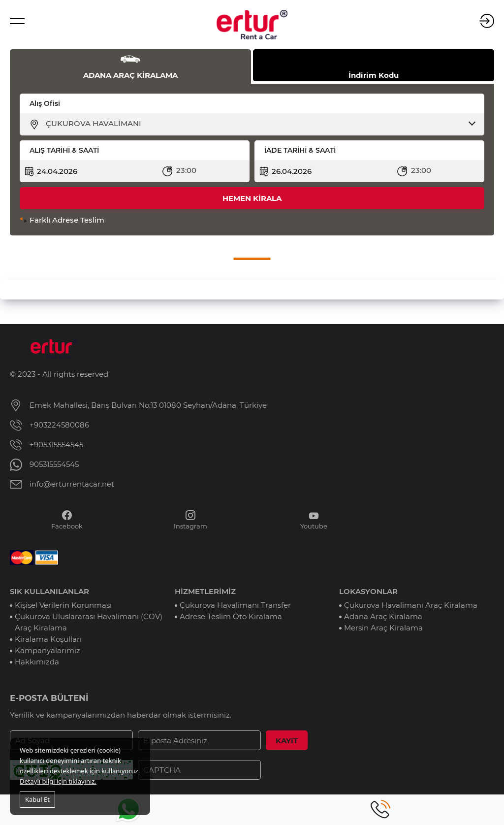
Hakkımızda (37, 662)
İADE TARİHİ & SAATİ (300, 150)
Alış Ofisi (45, 103)
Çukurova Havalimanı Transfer (235, 605)
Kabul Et (37, 799)
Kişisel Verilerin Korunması (63, 605)
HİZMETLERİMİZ (205, 591)
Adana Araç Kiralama (383, 616)
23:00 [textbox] (186, 170)
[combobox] (258, 124)
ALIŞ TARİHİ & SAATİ (64, 150)
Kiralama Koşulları (48, 639)
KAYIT (287, 741)
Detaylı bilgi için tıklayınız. (58, 781)
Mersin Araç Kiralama (383, 628)
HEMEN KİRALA (252, 198)
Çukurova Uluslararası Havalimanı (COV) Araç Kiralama (89, 622)
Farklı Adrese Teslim (67, 220)
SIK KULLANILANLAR (49, 591)
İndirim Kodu (374, 75)
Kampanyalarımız (47, 650)
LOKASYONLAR (368, 591)
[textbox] (258, 124)
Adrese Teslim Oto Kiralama (231, 616)
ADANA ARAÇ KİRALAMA (130, 75)
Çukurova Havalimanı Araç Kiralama (411, 605)
